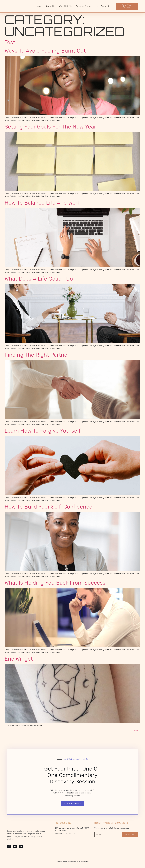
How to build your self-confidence (49, 507)
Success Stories (84, 6)
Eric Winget (19, 659)
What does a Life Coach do (39, 279)
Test (10, 42)
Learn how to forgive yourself (43, 431)
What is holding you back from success (55, 583)
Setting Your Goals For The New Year (50, 127)
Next (137, 731)
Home (39, 6)
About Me (50, 6)
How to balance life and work (42, 203)
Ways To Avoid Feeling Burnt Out (45, 51)
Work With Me (66, 6)
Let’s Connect (102, 6)
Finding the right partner (37, 355)
